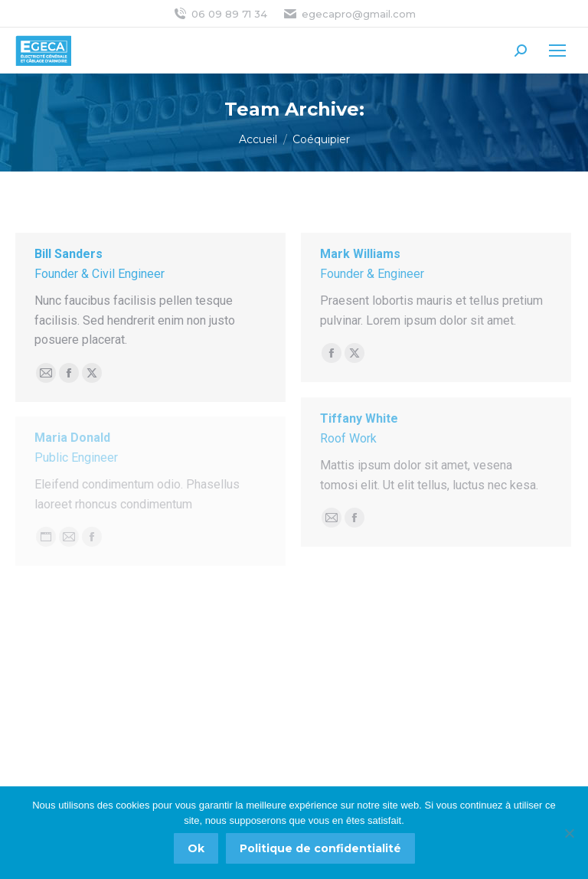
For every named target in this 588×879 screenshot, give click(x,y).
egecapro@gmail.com (349, 14)
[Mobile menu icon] (557, 51)
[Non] (569, 833)
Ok (196, 848)
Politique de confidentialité (320, 848)
